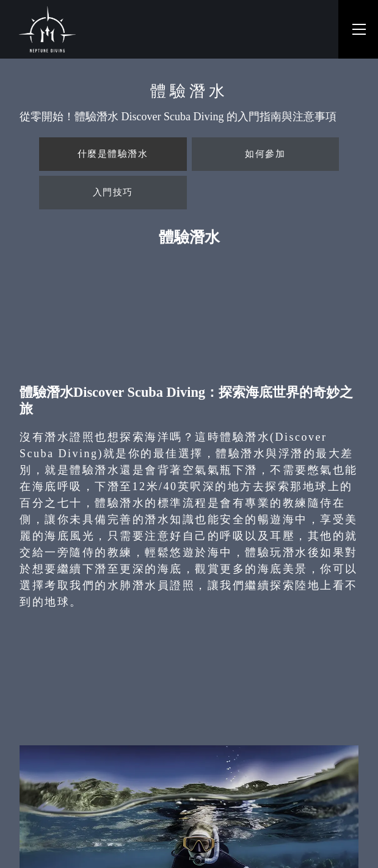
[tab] (113, 154)
